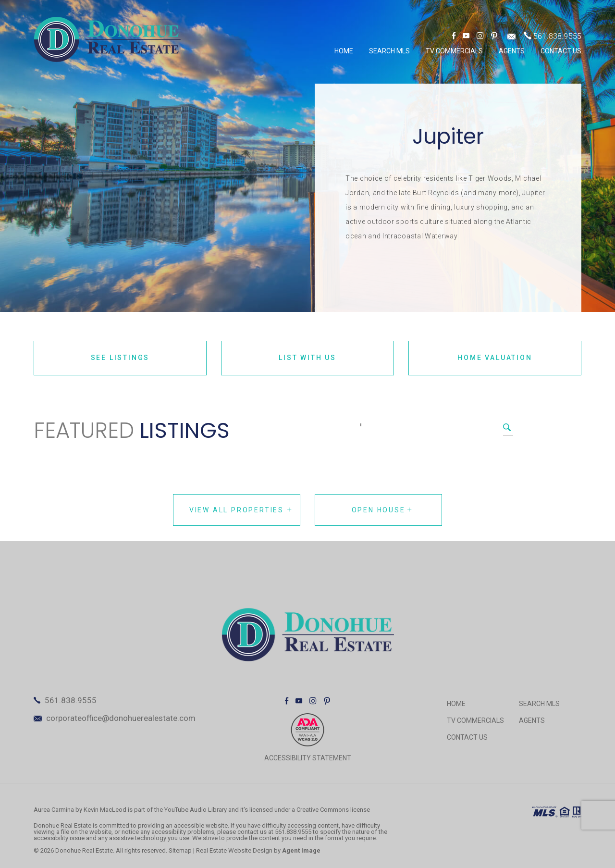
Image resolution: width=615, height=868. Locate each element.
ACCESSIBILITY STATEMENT (308, 758)
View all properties (241, 510)
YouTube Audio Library (196, 810)
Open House (382, 510)
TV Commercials (454, 51)
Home (344, 51)
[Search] (361, 425)
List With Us (307, 358)
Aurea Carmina (54, 810)
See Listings (120, 358)
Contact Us (561, 51)
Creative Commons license (333, 810)
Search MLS (389, 51)
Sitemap (180, 850)
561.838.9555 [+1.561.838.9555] (557, 36)
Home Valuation (495, 358)
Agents (512, 51)
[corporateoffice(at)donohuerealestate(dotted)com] (511, 36)
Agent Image (301, 850)
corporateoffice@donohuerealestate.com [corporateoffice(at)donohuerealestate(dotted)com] (121, 718)
